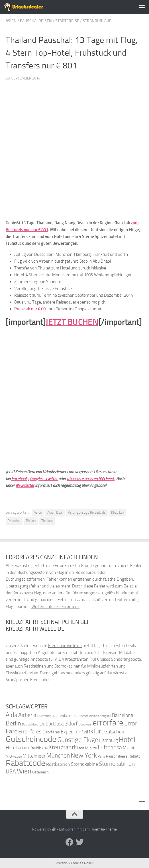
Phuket (31, 521)
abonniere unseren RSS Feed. (91, 479)
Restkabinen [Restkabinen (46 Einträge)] (58, 764)
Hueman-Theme (104, 829)
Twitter (52, 479)
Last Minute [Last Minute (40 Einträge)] (87, 748)
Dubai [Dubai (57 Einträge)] (46, 724)
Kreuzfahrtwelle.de (65, 646)
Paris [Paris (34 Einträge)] (101, 756)
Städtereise (67, 21)
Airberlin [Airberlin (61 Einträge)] (28, 715)
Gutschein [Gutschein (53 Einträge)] (115, 732)
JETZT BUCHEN (72, 322)
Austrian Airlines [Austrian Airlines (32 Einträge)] (88, 716)
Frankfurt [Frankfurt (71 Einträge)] (91, 731)
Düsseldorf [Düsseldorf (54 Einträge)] (65, 724)
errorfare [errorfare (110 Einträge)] (108, 723)
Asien (11, 21)
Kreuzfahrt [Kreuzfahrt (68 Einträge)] (62, 747)
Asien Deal (55, 513)
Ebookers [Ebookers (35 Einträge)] (85, 724)
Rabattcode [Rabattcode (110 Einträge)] (25, 763)
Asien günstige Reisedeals (87, 513)
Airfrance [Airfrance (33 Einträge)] (45, 716)
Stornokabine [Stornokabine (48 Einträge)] (84, 764)
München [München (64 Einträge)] (58, 755)
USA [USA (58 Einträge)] (11, 772)
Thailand (47, 521)
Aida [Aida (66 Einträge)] (12, 715)
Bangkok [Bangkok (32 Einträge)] (105, 716)
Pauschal (14, 521)
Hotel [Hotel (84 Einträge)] (127, 740)
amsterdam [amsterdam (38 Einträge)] (61, 716)
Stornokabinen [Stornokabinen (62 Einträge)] (117, 764)
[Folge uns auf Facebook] (70, 842)
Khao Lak (118, 513)
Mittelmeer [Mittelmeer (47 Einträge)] (34, 756)
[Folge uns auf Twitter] (80, 842)
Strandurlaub (97, 21)
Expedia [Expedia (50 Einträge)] (69, 732)
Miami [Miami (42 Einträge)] (128, 748)
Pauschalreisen (36, 21)
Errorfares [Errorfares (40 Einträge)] (51, 732)
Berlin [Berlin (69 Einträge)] (13, 723)
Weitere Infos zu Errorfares (55, 606)
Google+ (37, 479)
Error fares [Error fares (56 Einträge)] (30, 732)
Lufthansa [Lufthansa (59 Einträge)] (110, 747)
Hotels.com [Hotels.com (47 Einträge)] (17, 748)
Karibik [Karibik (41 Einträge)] (35, 748)
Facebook (19, 479)
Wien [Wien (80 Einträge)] (24, 771)
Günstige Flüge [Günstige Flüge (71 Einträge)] (78, 740)
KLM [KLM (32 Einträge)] (45, 748)
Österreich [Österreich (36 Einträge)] (40, 772)
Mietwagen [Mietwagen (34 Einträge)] (14, 756)
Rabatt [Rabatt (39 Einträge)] (134, 756)
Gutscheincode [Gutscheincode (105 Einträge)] (31, 739)
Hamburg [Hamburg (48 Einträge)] (109, 740)
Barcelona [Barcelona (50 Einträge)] (123, 715)
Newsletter (25, 486)
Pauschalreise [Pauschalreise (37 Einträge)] (117, 756)
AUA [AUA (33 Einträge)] (74, 716)
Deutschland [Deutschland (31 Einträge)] (30, 724)
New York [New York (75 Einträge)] (84, 755)
